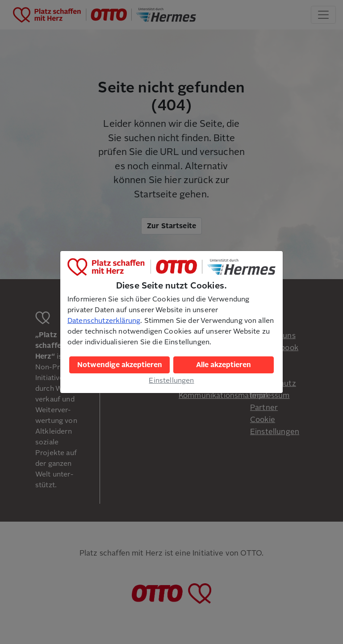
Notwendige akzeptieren (120, 365)
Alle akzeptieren (224, 365)
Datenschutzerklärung (104, 321)
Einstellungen (171, 381)
